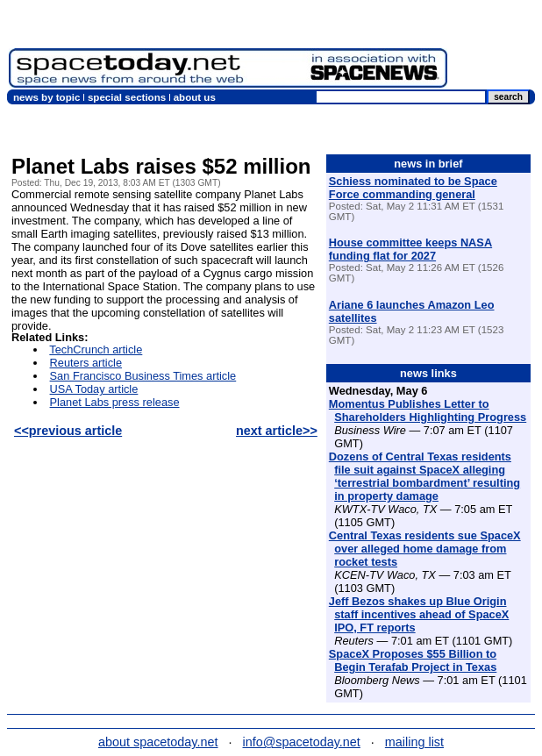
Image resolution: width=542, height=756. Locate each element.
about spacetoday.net (158, 742)
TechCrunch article (96, 349)
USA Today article (94, 389)
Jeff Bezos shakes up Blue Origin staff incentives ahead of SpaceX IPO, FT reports (419, 614)
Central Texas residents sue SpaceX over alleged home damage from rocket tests (425, 549)
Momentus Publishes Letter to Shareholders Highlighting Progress (428, 410)
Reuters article (86, 363)
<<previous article (68, 431)
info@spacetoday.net (302, 742)
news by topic (46, 97)
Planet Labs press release (115, 402)
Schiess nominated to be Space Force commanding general (413, 188)
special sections (127, 97)
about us (195, 97)
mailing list (414, 742)
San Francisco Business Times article (143, 376)
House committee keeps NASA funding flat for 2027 (410, 249)
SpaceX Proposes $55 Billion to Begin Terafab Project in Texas (413, 660)
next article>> (277, 431)
